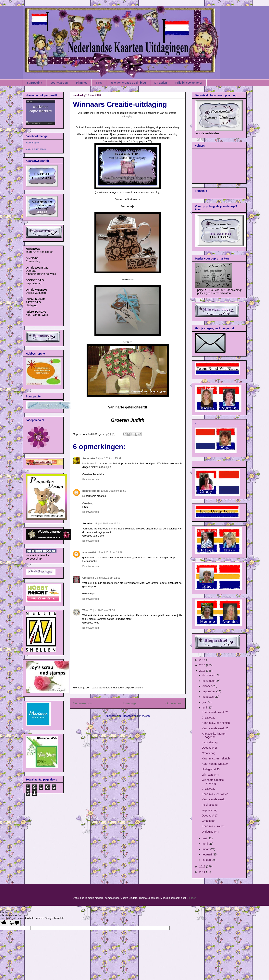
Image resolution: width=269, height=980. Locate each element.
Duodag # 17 (210, 816)
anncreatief (89, 552)
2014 (203, 665)
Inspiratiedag (210, 742)
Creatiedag (208, 718)
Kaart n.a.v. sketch (213, 826)
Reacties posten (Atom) (136, 716)
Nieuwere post (83, 703)
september (209, 691)
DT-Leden (161, 83)
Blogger (191, 898)
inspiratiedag (209, 810)
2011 (203, 872)
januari (207, 860)
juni (205, 708)
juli (205, 702)
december (209, 675)
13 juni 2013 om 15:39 (109, 458)
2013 (203, 671)
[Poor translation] (14, 923)
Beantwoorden (91, 479)
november (209, 681)
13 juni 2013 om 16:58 (113, 491)
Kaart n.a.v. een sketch (216, 723)
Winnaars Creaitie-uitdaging (213, 782)
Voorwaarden (59, 83)
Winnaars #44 (210, 775)
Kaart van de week (213, 799)
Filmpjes (82, 83)
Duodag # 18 (210, 748)
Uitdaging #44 (210, 832)
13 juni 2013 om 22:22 (107, 523)
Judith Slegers (33, 143)
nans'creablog (91, 491)
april (205, 844)
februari (208, 854)
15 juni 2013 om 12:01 (108, 578)
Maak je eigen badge (36, 149)
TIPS (99, 83)
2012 (203, 866)
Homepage (129, 703)
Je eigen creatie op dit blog (128, 83)
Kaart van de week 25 (215, 728)
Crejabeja (88, 578)
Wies (85, 610)
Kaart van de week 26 (215, 712)
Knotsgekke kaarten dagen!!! (214, 735)
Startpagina (35, 83)
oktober (208, 686)
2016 (203, 660)
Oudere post (174, 703)
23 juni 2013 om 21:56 (102, 610)
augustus (208, 697)
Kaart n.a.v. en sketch (215, 794)
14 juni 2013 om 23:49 (110, 552)
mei (205, 838)
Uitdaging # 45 (211, 769)
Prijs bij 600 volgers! (189, 83)
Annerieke (89, 458)
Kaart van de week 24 (215, 764)
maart (206, 849)
